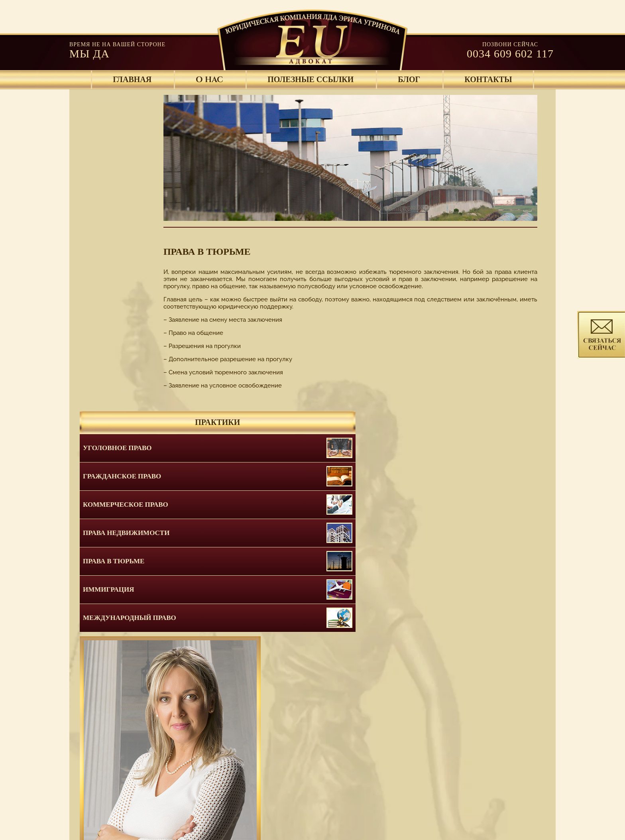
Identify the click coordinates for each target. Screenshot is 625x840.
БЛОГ (409, 80)
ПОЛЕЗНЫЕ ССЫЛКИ (311, 80)
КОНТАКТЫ (488, 80)
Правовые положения (398, 811)
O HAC (209, 80)
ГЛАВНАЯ (132, 80)
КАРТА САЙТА (469, 811)
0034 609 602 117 (510, 54)
